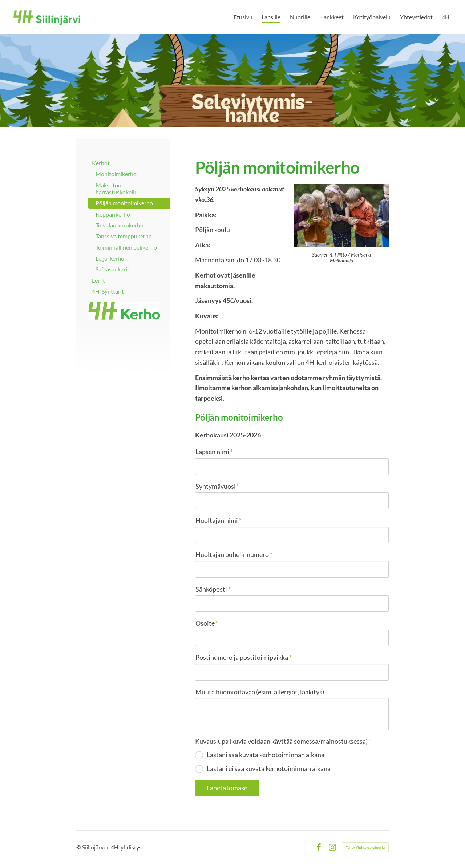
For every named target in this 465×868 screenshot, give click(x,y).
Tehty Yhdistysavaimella (365, 847)
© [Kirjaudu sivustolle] (79, 847)
